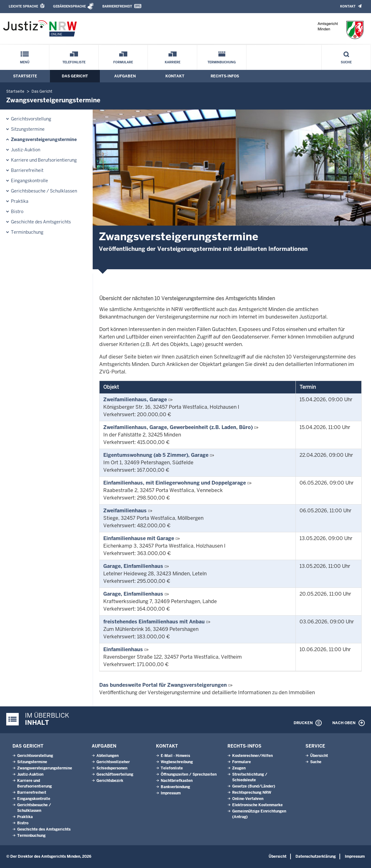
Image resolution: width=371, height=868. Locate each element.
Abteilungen (107, 756)
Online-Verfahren (248, 799)
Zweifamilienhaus (125, 511)
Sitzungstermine (28, 129)
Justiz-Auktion (26, 150)
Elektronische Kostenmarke (257, 805)
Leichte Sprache (23, 6)
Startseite (25, 76)
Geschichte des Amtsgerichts (41, 222)
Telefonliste (74, 62)
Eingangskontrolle (29, 181)
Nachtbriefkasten (177, 781)
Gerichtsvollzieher (113, 762)
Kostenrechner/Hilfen (252, 756)
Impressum (171, 793)
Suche (346, 62)
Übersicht (319, 756)
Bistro (17, 212)
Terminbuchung (222, 62)
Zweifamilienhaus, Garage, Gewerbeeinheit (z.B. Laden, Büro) (178, 427)
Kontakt (348, 6)
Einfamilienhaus (123, 649)
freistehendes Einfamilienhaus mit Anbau (154, 622)
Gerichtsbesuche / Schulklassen (44, 191)
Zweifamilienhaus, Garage (135, 400)
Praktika (20, 201)
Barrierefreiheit (117, 6)
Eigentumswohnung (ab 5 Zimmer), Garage (156, 455)
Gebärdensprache (69, 6)
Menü (25, 62)
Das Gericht (75, 76)
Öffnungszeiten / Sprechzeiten (189, 774)
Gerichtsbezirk (110, 781)
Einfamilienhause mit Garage (139, 538)
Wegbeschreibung (177, 762)
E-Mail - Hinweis (175, 756)
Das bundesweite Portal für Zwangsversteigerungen (163, 685)
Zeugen (239, 768)
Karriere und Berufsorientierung (44, 160)
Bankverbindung (175, 787)
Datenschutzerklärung (316, 856)
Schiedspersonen (112, 768)
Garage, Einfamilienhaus (133, 566)
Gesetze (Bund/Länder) (254, 786)
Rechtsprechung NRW (252, 792)
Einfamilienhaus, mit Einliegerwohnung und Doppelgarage (175, 483)
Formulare (123, 62)
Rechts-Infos (225, 76)
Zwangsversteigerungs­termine (44, 139)
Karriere (173, 62)
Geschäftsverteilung (115, 774)
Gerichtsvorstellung (31, 119)
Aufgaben (125, 76)
